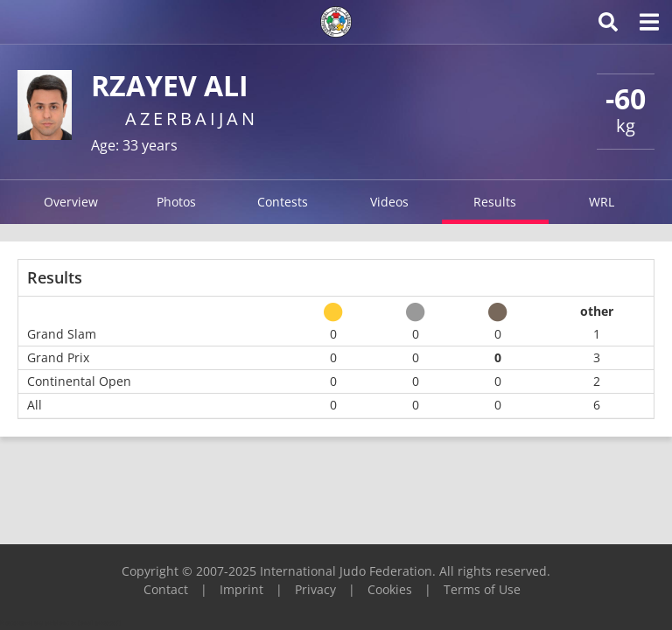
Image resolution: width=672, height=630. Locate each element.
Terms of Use (482, 589)
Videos (389, 202)
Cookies (390, 589)
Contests (283, 202)
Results (495, 202)
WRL (602, 202)
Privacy (315, 589)
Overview (71, 202)
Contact (166, 589)
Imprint (241, 589)
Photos (176, 202)
